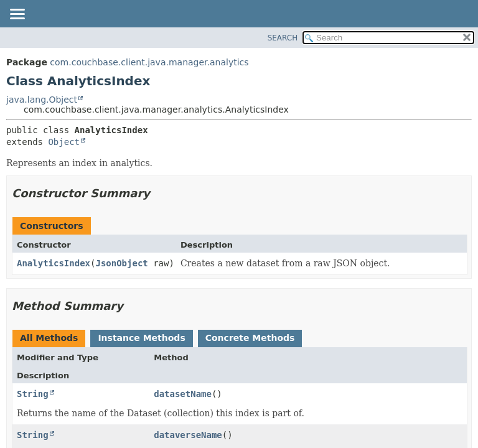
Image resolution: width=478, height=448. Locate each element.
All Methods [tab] (49, 338)
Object (64, 142)
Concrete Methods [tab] (250, 338)
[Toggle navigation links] (17, 15)
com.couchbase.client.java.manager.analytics (149, 62)
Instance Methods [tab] (141, 338)
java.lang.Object (42, 100)
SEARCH (283, 38)
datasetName (183, 394)
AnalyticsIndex (54, 263)
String (33, 394)
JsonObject (121, 263)
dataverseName (188, 435)
